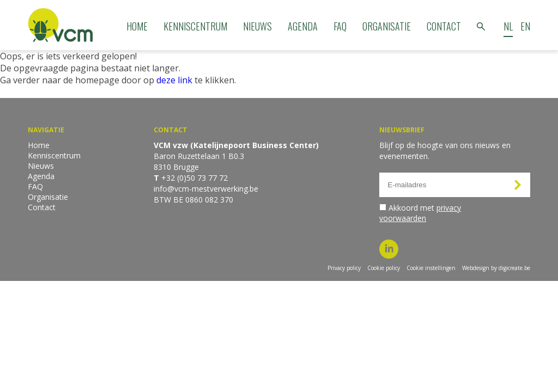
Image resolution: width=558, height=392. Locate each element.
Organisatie (387, 26)
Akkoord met (420, 213)
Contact (444, 26)
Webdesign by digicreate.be (496, 268)
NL (508, 26)
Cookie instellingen (431, 268)
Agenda (303, 26)
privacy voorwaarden (420, 213)
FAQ (340, 26)
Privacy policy (344, 268)
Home (137, 26)
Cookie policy (384, 268)
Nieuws (257, 26)
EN (525, 26)
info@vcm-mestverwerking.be (206, 189)
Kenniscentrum (195, 26)
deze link (174, 80)
